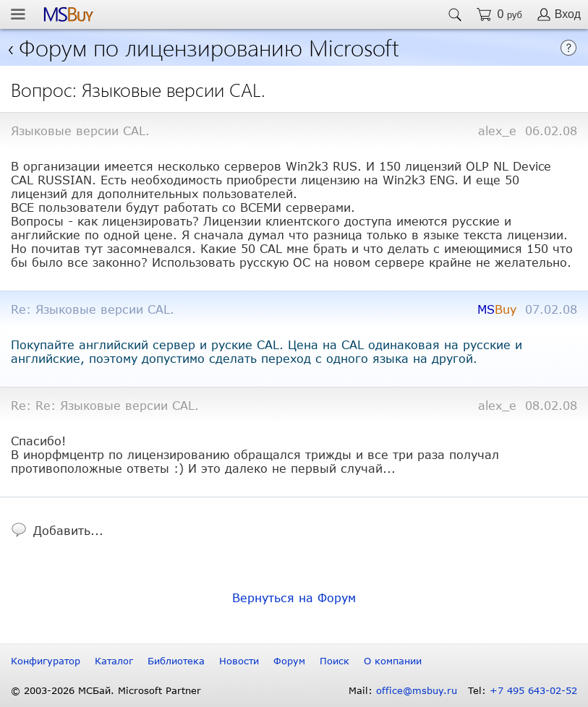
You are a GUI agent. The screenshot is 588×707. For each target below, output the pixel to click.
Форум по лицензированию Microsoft (209, 47)
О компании (393, 661)
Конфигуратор (46, 661)
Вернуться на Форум (294, 597)
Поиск (335, 661)
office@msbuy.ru (417, 690)
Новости (239, 661)
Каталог (114, 661)
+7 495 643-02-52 (533, 690)
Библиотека (176, 661)
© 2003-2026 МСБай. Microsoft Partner (106, 690)
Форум (289, 661)
